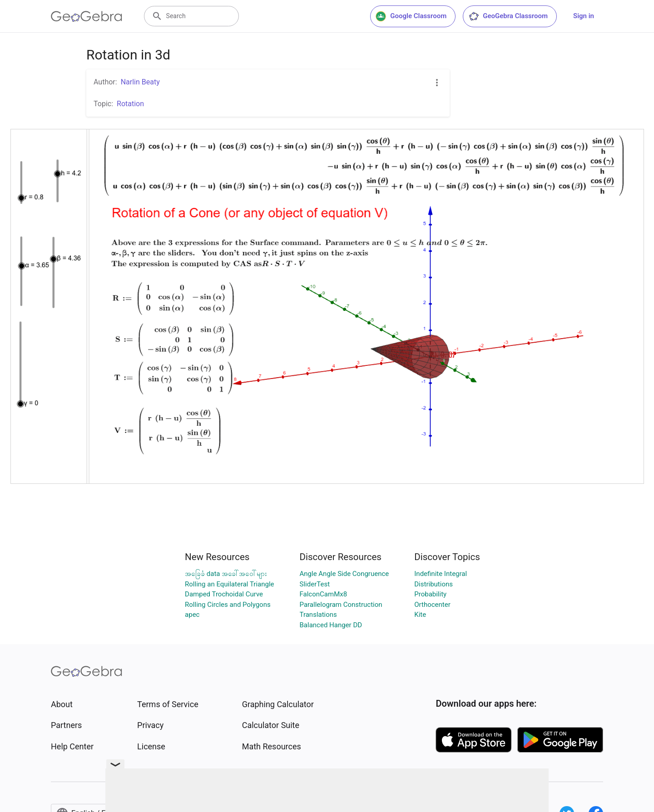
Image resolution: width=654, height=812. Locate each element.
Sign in (584, 16)
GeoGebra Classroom (508, 16)
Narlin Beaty (140, 82)
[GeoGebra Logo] (87, 16)
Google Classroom (411, 16)
